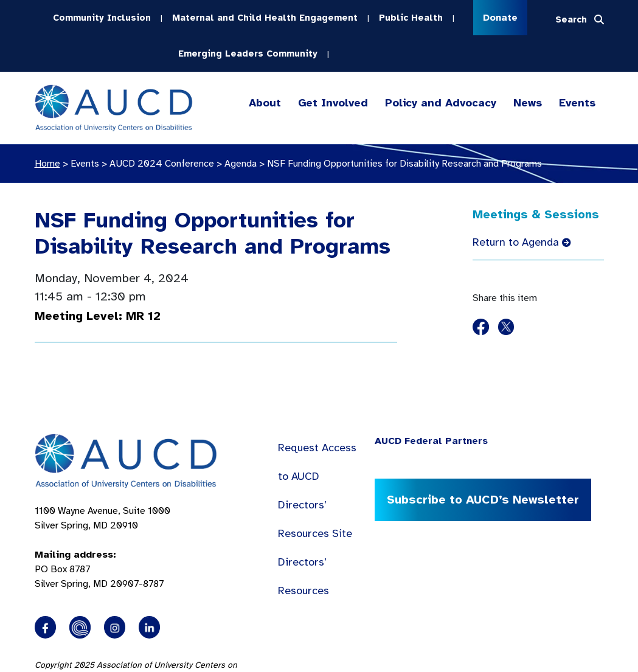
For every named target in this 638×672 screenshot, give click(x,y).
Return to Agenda (522, 241)
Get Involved (332, 102)
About (265, 102)
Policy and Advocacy (441, 102)
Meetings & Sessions (536, 213)
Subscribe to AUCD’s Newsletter (482, 498)
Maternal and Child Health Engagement (265, 17)
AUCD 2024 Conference (162, 162)
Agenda (241, 162)
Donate (500, 18)
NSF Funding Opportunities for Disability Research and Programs (213, 232)
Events (577, 102)
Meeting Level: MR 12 (98, 315)
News (528, 102)
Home (47, 162)
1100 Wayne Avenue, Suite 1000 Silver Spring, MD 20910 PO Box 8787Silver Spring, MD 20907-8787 (102, 546)
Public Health (411, 17)
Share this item (505, 297)
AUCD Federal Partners (431, 440)
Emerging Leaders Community (248, 52)
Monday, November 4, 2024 (112, 277)
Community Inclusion (102, 17)
